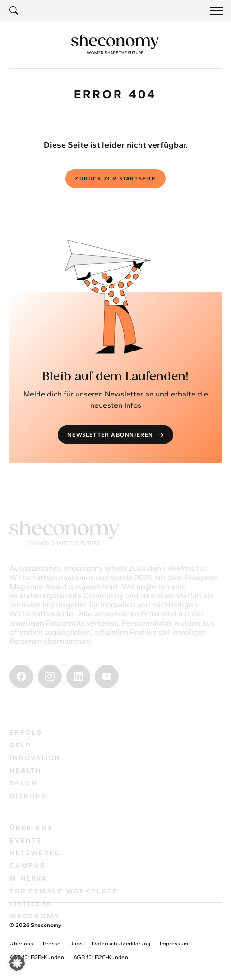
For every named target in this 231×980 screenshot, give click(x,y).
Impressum (174, 944)
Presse (52, 944)
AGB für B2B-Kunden (37, 957)
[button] (17, 963)
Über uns (21, 944)
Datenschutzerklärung (121, 944)
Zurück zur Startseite (115, 180)
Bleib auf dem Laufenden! (115, 378)
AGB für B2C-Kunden (101, 957)
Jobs (76, 944)
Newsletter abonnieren (116, 436)
